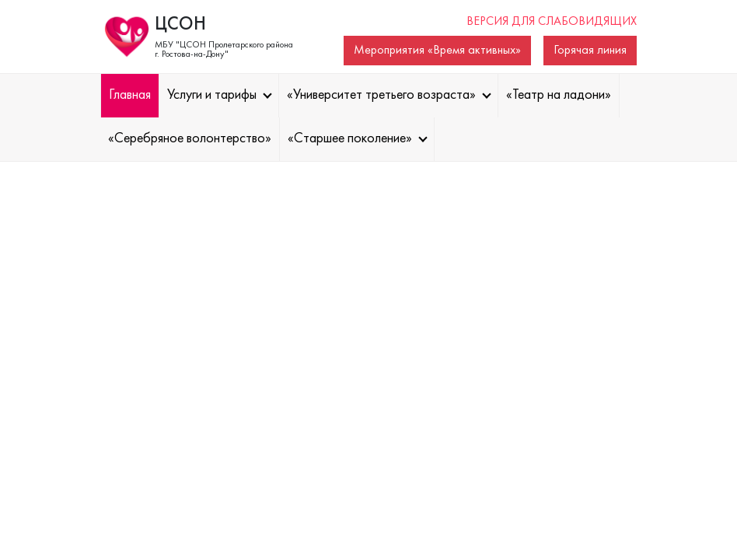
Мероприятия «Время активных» (437, 51)
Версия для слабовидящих (552, 22)
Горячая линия (590, 51)
